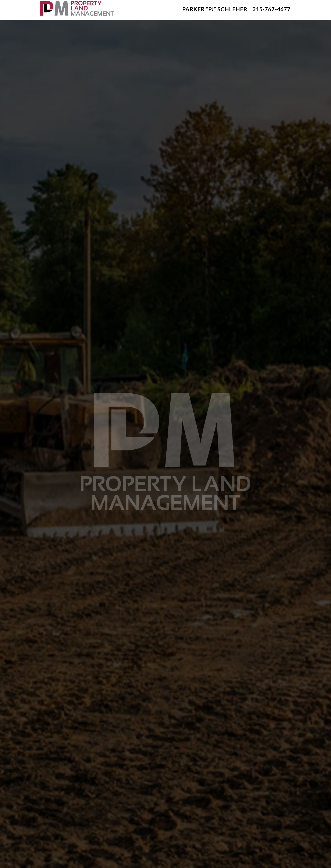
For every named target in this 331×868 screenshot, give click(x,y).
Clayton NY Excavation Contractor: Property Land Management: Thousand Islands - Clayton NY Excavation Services (76, 8)
